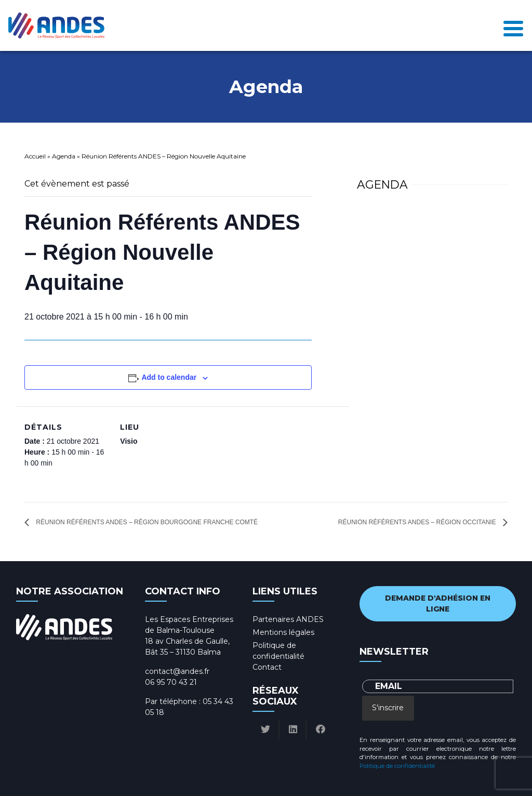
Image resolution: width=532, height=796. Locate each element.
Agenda (64, 156)
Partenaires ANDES (288, 619)
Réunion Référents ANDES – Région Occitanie (418, 522)
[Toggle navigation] (513, 26)
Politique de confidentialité (397, 766)
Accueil (35, 156)
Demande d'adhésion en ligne (438, 603)
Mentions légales (283, 632)
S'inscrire (388, 708)
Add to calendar (169, 377)
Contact (267, 667)
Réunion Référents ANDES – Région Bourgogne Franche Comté (146, 522)
